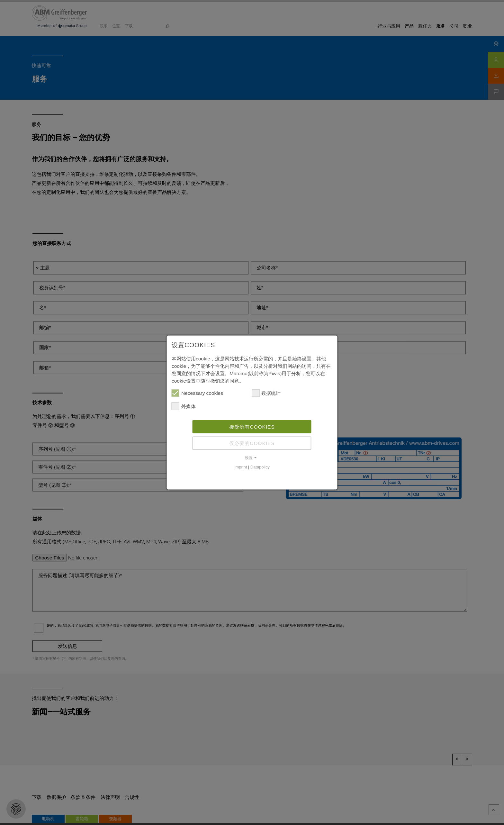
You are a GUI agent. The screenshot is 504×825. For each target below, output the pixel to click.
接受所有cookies (252, 426)
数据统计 (266, 393)
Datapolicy (260, 467)
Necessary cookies (197, 393)
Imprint (241, 467)
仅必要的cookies (252, 443)
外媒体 (184, 406)
